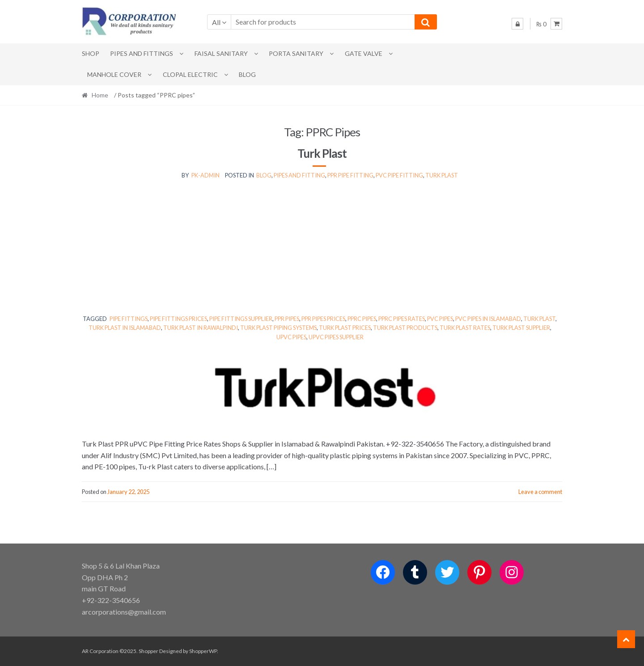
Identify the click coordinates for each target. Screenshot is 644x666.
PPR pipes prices (323, 319)
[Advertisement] (322, 247)
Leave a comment (540, 492)
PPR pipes (287, 319)
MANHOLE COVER (114, 74)
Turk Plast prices (345, 328)
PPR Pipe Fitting (350, 175)
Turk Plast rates (465, 328)
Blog (247, 74)
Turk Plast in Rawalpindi (201, 328)
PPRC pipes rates (402, 319)
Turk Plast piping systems (278, 328)
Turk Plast (322, 153)
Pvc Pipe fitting (399, 175)
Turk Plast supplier (521, 328)
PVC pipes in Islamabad (488, 319)
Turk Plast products (405, 328)
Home (100, 95)
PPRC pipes (362, 319)
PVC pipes (440, 319)
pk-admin (205, 175)
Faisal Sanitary (221, 53)
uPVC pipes (291, 337)
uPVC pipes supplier (336, 337)
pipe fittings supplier (241, 319)
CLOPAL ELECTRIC (190, 74)
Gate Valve (364, 53)
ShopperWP (203, 651)
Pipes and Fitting (299, 175)
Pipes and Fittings (142, 53)
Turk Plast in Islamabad (125, 328)
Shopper (148, 651)
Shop (91, 53)
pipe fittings (129, 319)
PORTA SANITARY (296, 53)
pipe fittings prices (178, 319)
